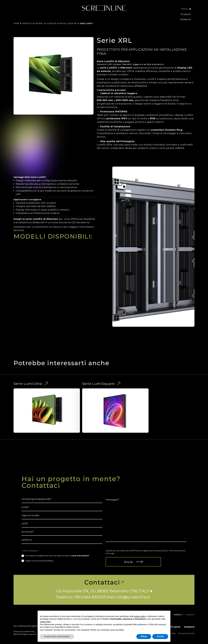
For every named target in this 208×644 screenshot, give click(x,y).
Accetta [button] (160, 636)
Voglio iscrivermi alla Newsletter (39, 561)
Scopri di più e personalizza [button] (57, 636)
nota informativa (80, 556)
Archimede (189, 633)
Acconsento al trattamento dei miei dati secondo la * (57, 556)
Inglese (190, 615)
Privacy (17, 631)
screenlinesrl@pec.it (29, 626)
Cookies (26, 631)
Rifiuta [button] (144, 636)
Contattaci (104, 582)
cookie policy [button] (45, 622)
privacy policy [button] (140, 616)
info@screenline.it (133, 597)
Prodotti (186, 14)
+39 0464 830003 (89, 597)
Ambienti (185, 19)
